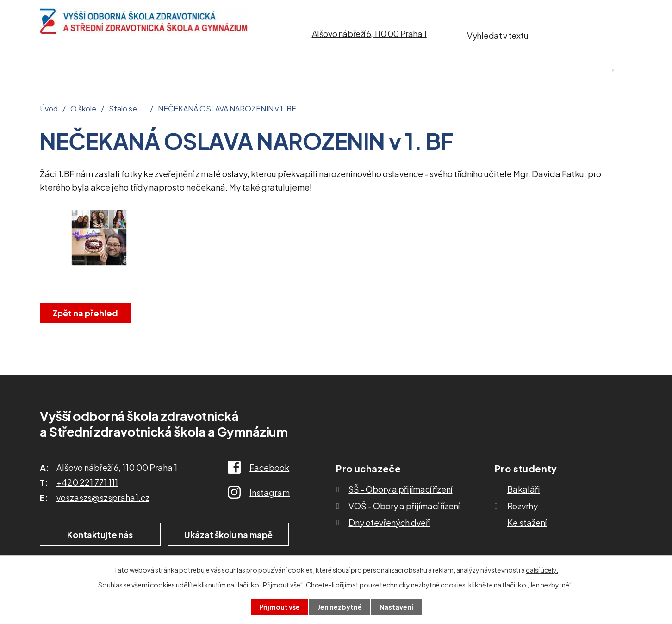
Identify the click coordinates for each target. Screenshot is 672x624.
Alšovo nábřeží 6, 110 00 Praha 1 (369, 34)
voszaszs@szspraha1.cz (103, 497)
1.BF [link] (66, 174)
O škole (112, 71)
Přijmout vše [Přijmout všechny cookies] (280, 607)
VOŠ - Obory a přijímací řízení (404, 506)
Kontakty (464, 71)
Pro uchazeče (191, 71)
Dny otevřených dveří (389, 522)
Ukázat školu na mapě (229, 534)
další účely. (542, 570)
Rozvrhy (523, 506)
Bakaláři (524, 489)
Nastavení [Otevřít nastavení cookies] (396, 607)
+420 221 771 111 (87, 482)
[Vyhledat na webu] (582, 34)
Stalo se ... (127, 109)
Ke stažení (389, 71)
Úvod (52, 71)
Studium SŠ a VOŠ (294, 71)
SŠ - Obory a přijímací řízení (400, 489)
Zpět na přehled (85, 313)
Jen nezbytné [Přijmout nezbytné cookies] (340, 607)
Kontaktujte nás (100, 534)
